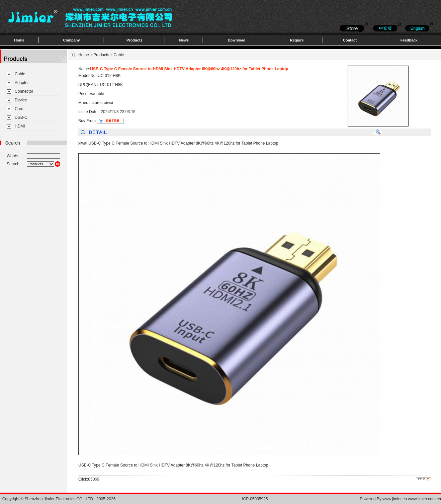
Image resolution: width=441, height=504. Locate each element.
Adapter (22, 83)
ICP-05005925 (255, 499)
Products (135, 40)
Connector (24, 91)
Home (19, 40)
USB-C (21, 117)
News (184, 40)
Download (237, 40)
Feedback (409, 40)
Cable (20, 74)
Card (19, 109)
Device (21, 100)
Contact (350, 40)
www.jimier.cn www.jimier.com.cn (412, 499)
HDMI (20, 126)
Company (72, 40)
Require (297, 40)
